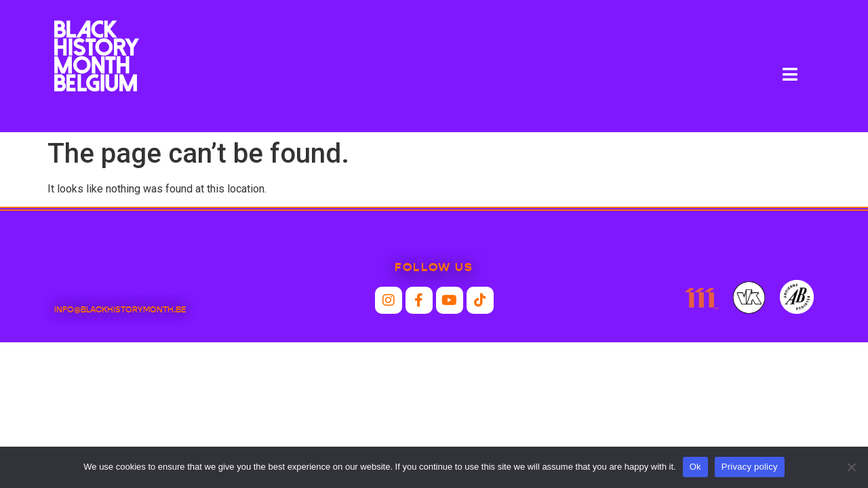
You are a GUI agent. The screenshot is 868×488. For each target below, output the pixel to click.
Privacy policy (750, 467)
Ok (695, 467)
